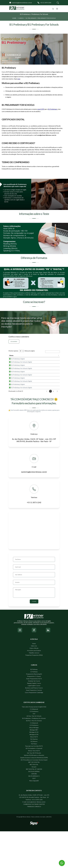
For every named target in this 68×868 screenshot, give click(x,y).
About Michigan (34, 764)
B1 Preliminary (53, 109)
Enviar (34, 638)
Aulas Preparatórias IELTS (34, 715)
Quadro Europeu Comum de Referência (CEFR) (34, 794)
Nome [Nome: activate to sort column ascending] (11, 357)
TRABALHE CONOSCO (34, 843)
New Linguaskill (34, 817)
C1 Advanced (34, 746)
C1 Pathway (34, 708)
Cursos (21, 18)
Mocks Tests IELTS (34, 787)
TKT (34, 750)
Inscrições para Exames (34, 687)
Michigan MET (34, 767)
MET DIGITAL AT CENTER (34, 806)
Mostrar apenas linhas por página (22, 351)
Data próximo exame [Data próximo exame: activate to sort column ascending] (24, 357)
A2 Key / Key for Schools (34, 753)
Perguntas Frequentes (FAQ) (34, 692)
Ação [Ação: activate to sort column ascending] (51, 357)
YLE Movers (34, 778)
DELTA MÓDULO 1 (34, 813)
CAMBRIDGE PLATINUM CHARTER (34, 841)
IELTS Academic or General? (34, 785)
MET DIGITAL (34, 801)
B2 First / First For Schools (34, 757)
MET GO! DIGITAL (34, 799)
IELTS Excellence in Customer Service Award (34, 797)
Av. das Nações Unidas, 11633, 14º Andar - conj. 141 (34, 832)
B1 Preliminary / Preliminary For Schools (41, 18)
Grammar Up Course (34, 718)
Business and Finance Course (34, 725)
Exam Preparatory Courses (34, 727)
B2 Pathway (34, 706)
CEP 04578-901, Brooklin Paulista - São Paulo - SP (34, 834)
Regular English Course (34, 720)
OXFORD (34, 810)
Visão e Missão (34, 685)
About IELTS (34, 773)
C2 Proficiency (34, 748)
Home (14, 18)
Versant (34, 803)
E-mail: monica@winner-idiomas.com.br (34, 839)
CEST (34, 815)
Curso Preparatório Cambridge (34, 729)
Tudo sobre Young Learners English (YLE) (34, 743)
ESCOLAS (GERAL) (34, 808)
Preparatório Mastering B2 (34, 711)
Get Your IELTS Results (34, 790)
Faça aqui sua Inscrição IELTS (34, 783)
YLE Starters (34, 776)
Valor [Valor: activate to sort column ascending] (33, 357)
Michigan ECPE (34, 771)
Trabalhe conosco (34, 689)
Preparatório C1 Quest (34, 713)
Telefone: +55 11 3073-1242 (34, 836)
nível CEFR (41, 109)
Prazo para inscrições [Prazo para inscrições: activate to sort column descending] (42, 357)
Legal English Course (34, 722)
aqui (19, 79)
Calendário (14, 342)
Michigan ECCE (34, 769)
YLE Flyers (34, 780)
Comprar (54, 364)
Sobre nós (34, 683)
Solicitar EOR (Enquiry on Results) (34, 792)
